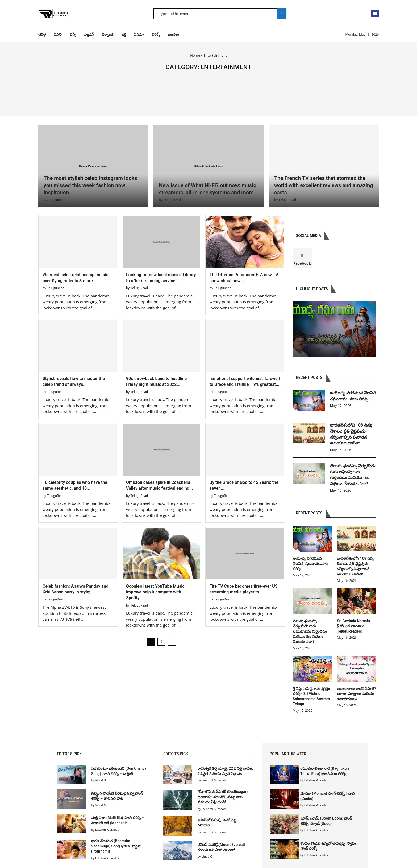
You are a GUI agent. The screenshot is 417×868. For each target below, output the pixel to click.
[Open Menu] (375, 13)
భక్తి (124, 34)
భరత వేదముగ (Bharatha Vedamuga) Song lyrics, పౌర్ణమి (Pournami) (116, 846)
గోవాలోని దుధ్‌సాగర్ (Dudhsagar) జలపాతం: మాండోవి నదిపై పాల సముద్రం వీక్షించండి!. (223, 797)
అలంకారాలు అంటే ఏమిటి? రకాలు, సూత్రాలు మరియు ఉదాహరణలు (356, 694)
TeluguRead (57, 200)
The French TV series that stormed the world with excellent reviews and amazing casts (324, 185)
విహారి (58, 34)
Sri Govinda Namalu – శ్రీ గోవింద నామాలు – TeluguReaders (355, 626)
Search (282, 13)
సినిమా (139, 34)
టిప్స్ (73, 34)
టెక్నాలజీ (108, 34)
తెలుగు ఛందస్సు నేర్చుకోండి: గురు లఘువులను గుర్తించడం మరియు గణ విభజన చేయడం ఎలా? (353, 475)
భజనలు (173, 34)
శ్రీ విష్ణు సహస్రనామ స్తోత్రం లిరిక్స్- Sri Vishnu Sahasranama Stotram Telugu (311, 696)
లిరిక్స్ (156, 34)
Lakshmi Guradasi (316, 780)
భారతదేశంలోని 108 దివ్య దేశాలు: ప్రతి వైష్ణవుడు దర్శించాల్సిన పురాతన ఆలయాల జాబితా (351, 434)
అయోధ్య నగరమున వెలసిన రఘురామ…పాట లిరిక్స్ (353, 396)
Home (195, 55)
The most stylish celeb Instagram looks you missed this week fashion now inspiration (90, 185)
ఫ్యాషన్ (89, 34)
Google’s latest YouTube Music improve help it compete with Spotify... (155, 592)
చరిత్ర (42, 34)
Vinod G (101, 780)
